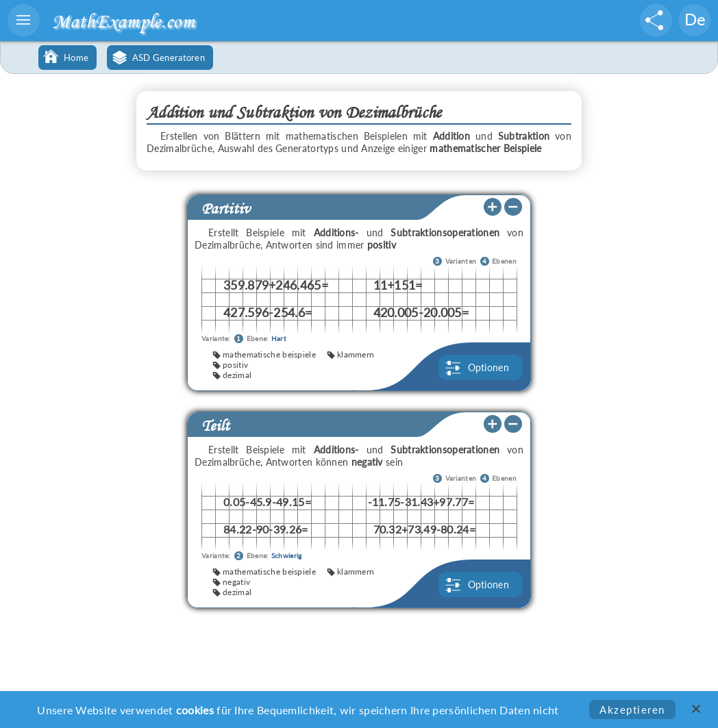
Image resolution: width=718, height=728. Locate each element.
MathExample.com (123, 21)
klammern (356, 354)
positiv (235, 365)
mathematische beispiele (269, 354)
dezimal (237, 375)
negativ (236, 582)
